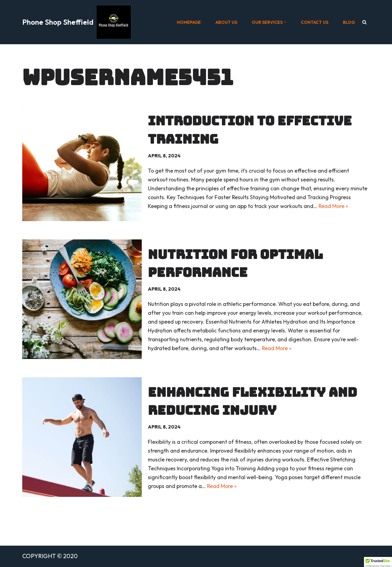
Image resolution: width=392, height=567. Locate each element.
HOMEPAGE (189, 22)
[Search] (364, 22)
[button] (285, 22)
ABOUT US (226, 22)
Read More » (333, 206)
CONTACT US (315, 22)
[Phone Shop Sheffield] (77, 22)
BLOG (349, 22)
